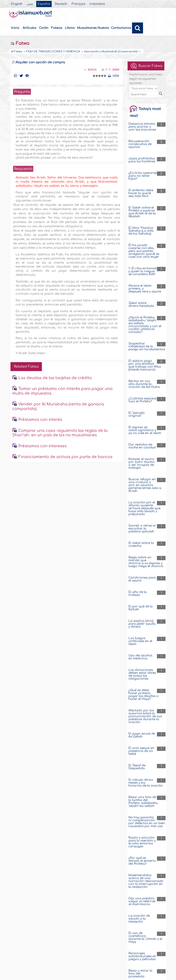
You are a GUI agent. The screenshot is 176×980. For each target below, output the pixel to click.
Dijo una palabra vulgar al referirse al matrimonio (142, 901)
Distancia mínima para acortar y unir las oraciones (142, 127)
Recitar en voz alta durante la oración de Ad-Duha (144, 384)
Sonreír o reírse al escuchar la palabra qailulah (142, 529)
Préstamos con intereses (42, 446)
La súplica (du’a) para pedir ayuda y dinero (142, 624)
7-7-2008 (112, 70)
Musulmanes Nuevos (93, 28)
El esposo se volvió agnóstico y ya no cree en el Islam (145, 430)
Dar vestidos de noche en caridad (142, 446)
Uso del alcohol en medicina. (140, 657)
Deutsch (61, 4)
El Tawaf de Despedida (137, 767)
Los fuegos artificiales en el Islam (140, 641)
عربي (30, 4)
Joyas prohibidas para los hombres (142, 160)
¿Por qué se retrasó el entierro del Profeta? (142, 861)
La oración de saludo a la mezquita (139, 919)
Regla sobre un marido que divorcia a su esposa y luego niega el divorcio (146, 562)
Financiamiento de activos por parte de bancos (65, 457)
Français (78, 4)
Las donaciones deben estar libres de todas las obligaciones (142, 674)
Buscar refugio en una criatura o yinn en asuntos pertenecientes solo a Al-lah (145, 485)
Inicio (15, 28)
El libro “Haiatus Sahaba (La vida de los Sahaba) (141, 231)
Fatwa (20, 43)
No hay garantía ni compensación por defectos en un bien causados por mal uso (147, 822)
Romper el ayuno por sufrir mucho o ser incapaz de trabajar (141, 463)
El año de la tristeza (138, 593)
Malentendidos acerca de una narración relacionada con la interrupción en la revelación (146, 881)
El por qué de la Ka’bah (141, 608)
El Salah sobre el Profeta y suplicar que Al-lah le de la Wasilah (142, 212)
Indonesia (97, 4)
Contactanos (121, 28)
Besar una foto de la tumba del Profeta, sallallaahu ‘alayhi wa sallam (143, 802)
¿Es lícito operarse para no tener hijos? (143, 176)
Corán (44, 28)
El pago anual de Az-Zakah (142, 735)
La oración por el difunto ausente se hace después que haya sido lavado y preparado (144, 508)
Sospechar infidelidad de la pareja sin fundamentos (147, 346)
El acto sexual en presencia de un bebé (141, 751)
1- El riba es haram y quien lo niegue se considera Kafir (143, 271)
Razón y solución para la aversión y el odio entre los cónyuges (142, 842)
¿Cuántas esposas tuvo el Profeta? (143, 400)
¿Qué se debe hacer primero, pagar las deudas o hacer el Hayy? (143, 695)
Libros (70, 28)
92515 (92, 70)
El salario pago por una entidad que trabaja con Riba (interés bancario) (145, 365)
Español (44, 4)
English (17, 4)
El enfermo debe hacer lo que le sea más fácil (141, 193)
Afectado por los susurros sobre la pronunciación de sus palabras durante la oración (145, 716)
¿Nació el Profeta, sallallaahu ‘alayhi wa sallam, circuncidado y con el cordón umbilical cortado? (145, 325)
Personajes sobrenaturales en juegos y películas (142, 956)
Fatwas (57, 28)
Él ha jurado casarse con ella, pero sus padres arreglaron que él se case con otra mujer (144, 251)
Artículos (29, 28)
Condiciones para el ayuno (142, 579)
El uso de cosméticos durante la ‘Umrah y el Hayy (145, 937)
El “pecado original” (137, 414)
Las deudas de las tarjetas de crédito (55, 378)
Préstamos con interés (40, 420)
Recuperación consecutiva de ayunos (140, 144)
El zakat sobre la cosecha (141, 544)
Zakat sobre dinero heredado (141, 304)
